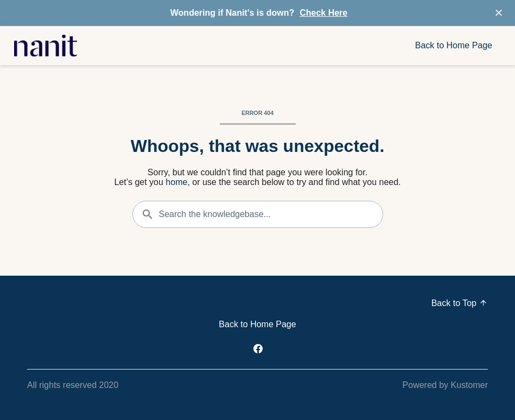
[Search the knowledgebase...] (258, 214)
